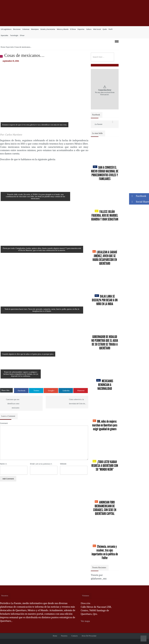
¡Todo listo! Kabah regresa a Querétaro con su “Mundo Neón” (105, 466)
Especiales (5, 35)
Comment (4, 423)
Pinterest (81, 391)
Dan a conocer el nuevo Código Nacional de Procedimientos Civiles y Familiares (105, 173)
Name (3, 464)
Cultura (89, 29)
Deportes (81, 29)
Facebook (22, 391)
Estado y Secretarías (48, 29)
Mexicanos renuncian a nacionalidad (105, 385)
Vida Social (97, 29)
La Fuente (98, 124)
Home (3, 47)
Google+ (51, 391)
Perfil (111, 29)
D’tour (22, 35)
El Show (73, 29)
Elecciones (17, 29)
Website (63, 464)
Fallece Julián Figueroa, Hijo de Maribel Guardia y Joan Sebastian (105, 215)
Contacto (74, 636)
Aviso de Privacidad (89, 636)
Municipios (35, 29)
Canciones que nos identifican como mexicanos (13, 404)
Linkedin (66, 391)
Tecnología (14, 35)
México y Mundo (63, 29)
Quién (105, 29)
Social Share (139, 202)
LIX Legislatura (6, 29)
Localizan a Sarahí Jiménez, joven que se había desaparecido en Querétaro (105, 258)
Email (41, 464)
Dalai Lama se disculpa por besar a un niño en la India (105, 300)
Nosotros (64, 636)
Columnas (26, 29)
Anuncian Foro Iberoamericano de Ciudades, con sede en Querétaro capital (105, 508)
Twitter (36, 391)
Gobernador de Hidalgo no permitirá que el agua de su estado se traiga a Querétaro (105, 342)
